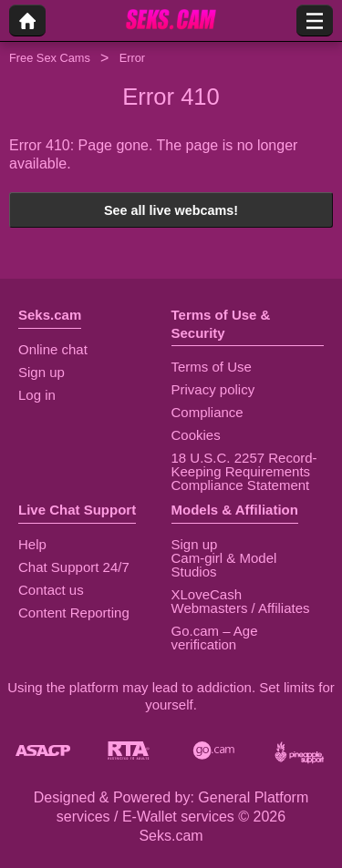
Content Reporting (74, 613)
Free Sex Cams (50, 58)
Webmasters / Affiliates (241, 608)
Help (32, 544)
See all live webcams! (171, 210)
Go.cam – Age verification (215, 638)
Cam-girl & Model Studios (224, 565)
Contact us (51, 590)
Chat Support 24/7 (74, 567)
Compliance (207, 412)
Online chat (53, 349)
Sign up (41, 372)
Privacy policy (213, 389)
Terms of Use (212, 367)
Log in (37, 395)
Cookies (196, 435)
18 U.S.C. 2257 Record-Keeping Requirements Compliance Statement (244, 471)
